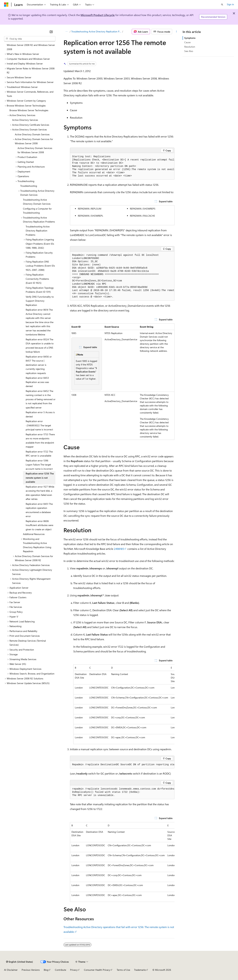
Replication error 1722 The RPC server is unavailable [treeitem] (39, 454)
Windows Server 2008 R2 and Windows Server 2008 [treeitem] (31, 47)
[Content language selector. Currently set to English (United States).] (20, 962)
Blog (46, 970)
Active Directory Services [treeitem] (25, 120)
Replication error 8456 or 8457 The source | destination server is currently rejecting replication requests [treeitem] (39, 365)
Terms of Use (123, 970)
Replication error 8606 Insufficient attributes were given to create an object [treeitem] (39, 525)
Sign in (230, 4)
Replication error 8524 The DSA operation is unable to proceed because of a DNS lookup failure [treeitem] (40, 346)
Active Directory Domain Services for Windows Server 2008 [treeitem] (35, 150)
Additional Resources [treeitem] (34, 534)
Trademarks (140, 970)
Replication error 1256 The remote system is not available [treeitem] (40, 478)
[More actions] (176, 32)
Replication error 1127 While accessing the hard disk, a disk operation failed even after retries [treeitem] (40, 493)
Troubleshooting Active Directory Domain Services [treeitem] (37, 202)
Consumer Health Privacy (97, 970)
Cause (187, 42)
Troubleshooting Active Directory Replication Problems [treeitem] (38, 231)
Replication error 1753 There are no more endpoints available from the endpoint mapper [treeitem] (40, 441)
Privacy (74, 970)
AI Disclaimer (11, 970)
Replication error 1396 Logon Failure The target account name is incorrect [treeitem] (39, 465)
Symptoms (190, 38)
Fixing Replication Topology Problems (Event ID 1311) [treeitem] (40, 290)
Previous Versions (31, 970)
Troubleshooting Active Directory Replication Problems (96, 31)
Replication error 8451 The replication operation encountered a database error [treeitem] (39, 510)
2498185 (119, 549)
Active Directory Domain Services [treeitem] (32, 134)
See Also (189, 51)
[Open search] (222, 5)
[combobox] (30, 39)
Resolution (190, 47)
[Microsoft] (6, 5)
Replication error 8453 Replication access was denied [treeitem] (37, 382)
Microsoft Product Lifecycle (98, 15)
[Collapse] (51, 32)
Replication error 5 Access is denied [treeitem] (40, 414)
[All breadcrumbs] (66, 32)
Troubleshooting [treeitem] (29, 186)
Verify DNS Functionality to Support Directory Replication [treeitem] (40, 301)
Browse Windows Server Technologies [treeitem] (29, 110)
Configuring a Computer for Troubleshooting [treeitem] (37, 211)
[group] (122, 166)
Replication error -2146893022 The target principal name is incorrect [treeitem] (39, 425)
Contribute (60, 970)
